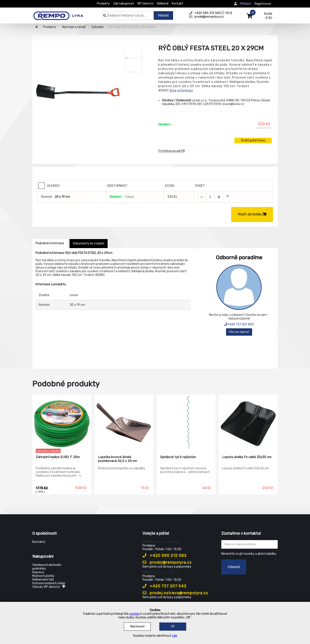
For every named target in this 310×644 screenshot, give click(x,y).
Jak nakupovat (123, 4)
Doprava (38, 572)
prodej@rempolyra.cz (167, 562)
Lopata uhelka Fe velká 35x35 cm (247, 457)
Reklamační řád (43, 580)
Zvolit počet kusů (253, 140)
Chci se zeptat (239, 332)
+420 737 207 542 (164, 586)
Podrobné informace (50, 243)
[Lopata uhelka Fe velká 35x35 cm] (248, 422)
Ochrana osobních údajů (49, 583)
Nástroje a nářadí (74, 27)
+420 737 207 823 (239, 324)
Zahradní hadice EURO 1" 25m (58, 457)
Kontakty (39, 542)
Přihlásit (246, 4)
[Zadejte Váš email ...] (250, 544)
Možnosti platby (43, 576)
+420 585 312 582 (165, 556)
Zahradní (97, 27)
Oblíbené (163, 4)
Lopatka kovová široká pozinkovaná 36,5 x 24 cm (117, 459)
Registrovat (263, 4)
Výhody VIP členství (49, 587)
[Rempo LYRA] (58, 13)
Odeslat (234, 567)
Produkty (103, 4)
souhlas (134, 614)
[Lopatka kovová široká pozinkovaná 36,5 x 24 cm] (124, 422)
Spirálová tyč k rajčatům (178, 457)
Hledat (163, 15)
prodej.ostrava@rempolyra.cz (175, 593)
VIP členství (145, 4)
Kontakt (177, 4)
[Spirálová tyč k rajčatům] (186, 422)
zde (175, 636)
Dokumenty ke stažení (89, 243)
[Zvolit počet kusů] (210, 197)
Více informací (181, 90)
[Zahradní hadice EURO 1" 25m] (62, 422)
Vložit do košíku (252, 214)
